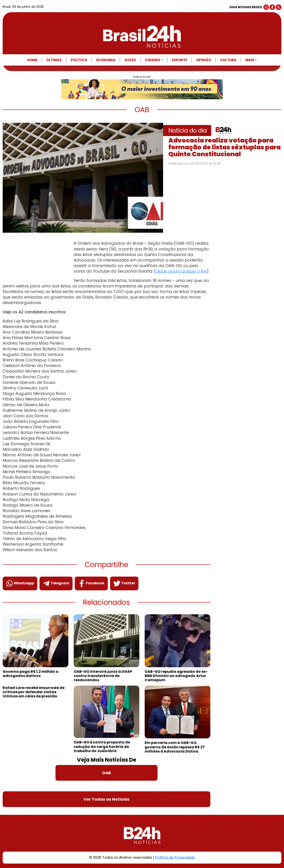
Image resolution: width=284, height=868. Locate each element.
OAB (106, 773)
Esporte (179, 60)
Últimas (54, 60)
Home (32, 60)
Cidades (153, 60)
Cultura (228, 60)
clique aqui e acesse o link (181, 271)
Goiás (130, 60)
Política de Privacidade (175, 857)
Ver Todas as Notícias (106, 799)
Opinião (204, 60)
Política (79, 60)
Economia (106, 60)
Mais (250, 60)
